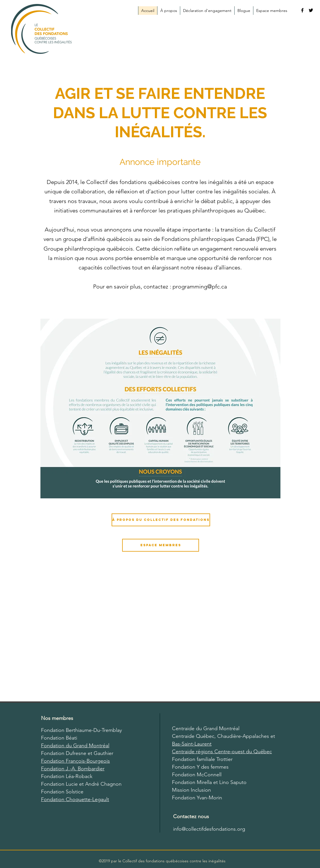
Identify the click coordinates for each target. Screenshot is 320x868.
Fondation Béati (59, 738)
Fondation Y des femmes (200, 767)
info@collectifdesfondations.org (209, 829)
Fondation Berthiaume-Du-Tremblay (81, 730)
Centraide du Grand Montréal (206, 728)
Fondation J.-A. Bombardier (73, 769)
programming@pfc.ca (200, 286)
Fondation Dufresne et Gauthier (77, 753)
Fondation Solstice (62, 792)
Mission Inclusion (191, 790)
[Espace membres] (161, 545)
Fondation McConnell (197, 775)
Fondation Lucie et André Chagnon (81, 784)
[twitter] (311, 10)
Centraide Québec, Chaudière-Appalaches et (224, 736)
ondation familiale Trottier (204, 759)
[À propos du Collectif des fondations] (161, 520)
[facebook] (302, 10)
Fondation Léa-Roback (67, 776)
